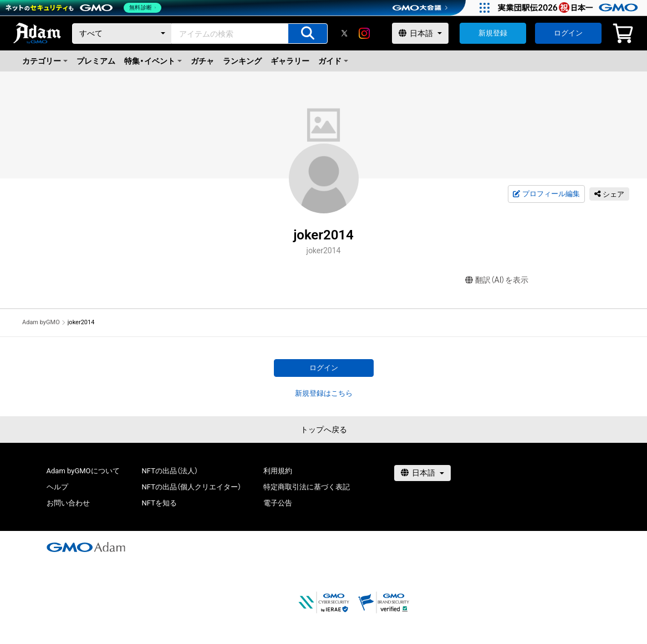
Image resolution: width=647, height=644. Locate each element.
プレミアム (96, 61)
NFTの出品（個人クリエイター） (192, 487)
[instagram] (364, 33)
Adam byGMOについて (83, 471)
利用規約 (278, 471)
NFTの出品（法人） (170, 471)
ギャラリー (290, 61)
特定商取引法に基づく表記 (307, 487)
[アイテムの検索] (308, 34)
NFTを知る (159, 503)
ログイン (568, 33)
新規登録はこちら (324, 393)
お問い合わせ (68, 503)
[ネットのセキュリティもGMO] (85, 8)
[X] (344, 33)
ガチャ (202, 61)
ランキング (242, 61)
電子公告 (278, 503)
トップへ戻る (324, 430)
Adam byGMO (41, 322)
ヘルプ (57, 487)
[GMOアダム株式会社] (86, 547)
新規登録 (493, 33)
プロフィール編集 (546, 194)
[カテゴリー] (122, 34)
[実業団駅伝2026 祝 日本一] (570, 8)
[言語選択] (420, 33)
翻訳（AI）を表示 (497, 280)
